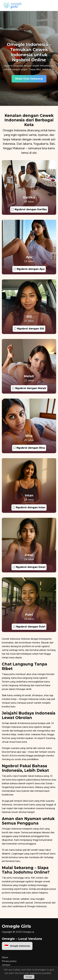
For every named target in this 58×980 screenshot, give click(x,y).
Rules (5, 957)
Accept (29, 977)
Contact (6, 965)
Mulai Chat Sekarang (29, 79)
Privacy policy (9, 961)
